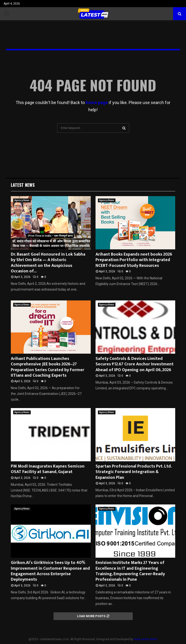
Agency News (22, 200)
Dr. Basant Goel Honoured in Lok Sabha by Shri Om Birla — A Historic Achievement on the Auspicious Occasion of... (48, 263)
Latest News (23, 185)
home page (97, 102)
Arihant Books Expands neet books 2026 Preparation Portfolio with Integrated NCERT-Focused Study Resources (134, 260)
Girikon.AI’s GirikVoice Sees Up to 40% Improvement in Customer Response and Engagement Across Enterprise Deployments (50, 571)
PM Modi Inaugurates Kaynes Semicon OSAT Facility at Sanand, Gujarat (48, 469)
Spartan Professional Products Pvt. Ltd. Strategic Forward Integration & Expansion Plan (134, 472)
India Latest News (146, 639)
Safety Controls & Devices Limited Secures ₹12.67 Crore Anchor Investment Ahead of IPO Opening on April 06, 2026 (135, 364)
